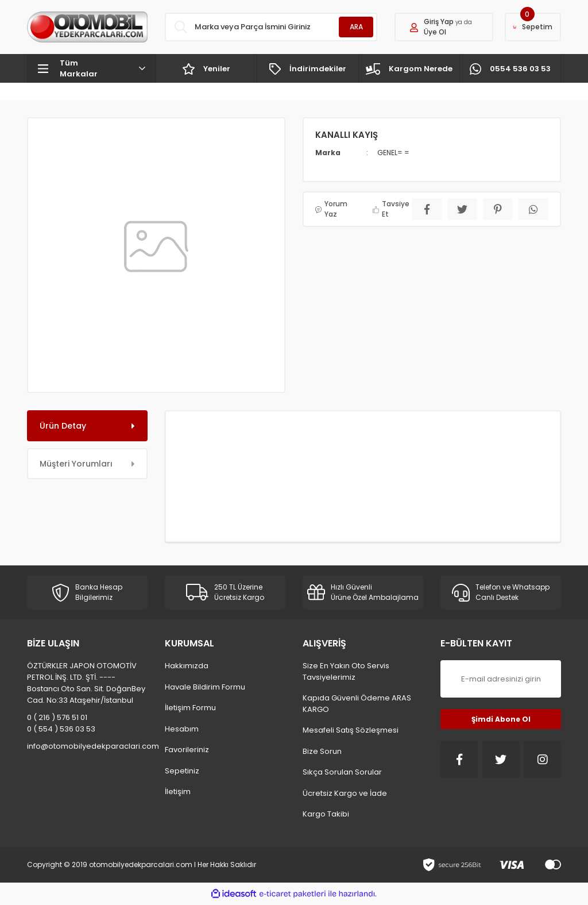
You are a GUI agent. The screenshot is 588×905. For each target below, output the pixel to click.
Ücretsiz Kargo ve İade (345, 793)
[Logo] (87, 27)
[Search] (271, 27)
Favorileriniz (187, 750)
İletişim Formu (190, 708)
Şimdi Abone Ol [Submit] (501, 719)
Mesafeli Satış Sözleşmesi (351, 730)
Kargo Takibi (326, 814)
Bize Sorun (322, 751)
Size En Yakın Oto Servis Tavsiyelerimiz (346, 671)
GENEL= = (393, 153)
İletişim (178, 792)
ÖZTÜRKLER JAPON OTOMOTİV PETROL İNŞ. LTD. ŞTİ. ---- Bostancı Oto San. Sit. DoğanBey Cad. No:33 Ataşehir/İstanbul (86, 683)
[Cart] (533, 27)
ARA (356, 27)
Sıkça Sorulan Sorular (342, 772)
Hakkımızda (187, 666)
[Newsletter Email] (501, 679)
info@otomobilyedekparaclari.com (87, 746)
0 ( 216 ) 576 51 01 (57, 717)
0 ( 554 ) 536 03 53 (61, 729)
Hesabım (182, 729)
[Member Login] (444, 27)
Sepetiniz (182, 771)
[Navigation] (92, 68)
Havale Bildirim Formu (205, 687)
